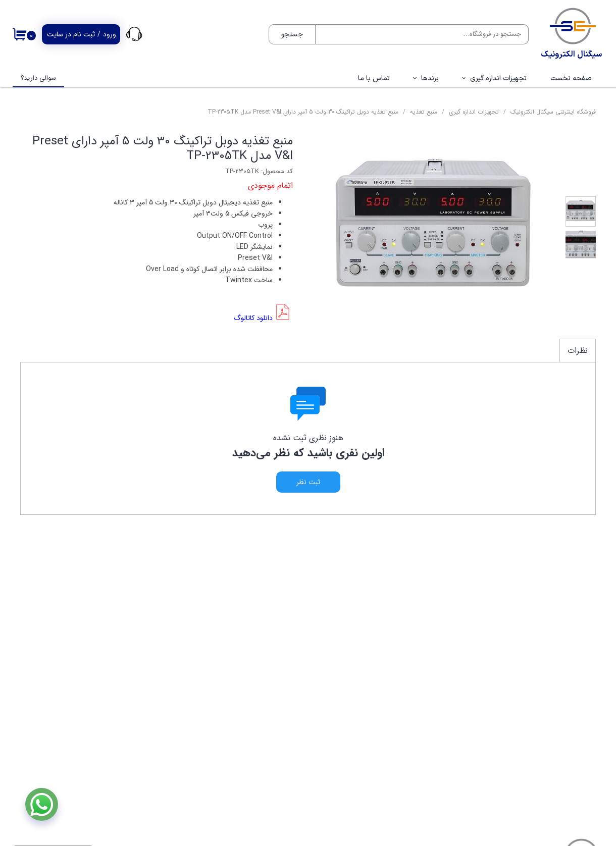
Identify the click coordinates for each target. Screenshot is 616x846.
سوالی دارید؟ (38, 78)
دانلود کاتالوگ (253, 318)
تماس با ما (374, 78)
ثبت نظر (308, 482)
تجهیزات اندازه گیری (498, 78)
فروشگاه (583, 671)
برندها (430, 78)
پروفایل (584, 701)
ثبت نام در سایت (71, 34)
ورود (110, 34)
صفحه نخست (571, 78)
